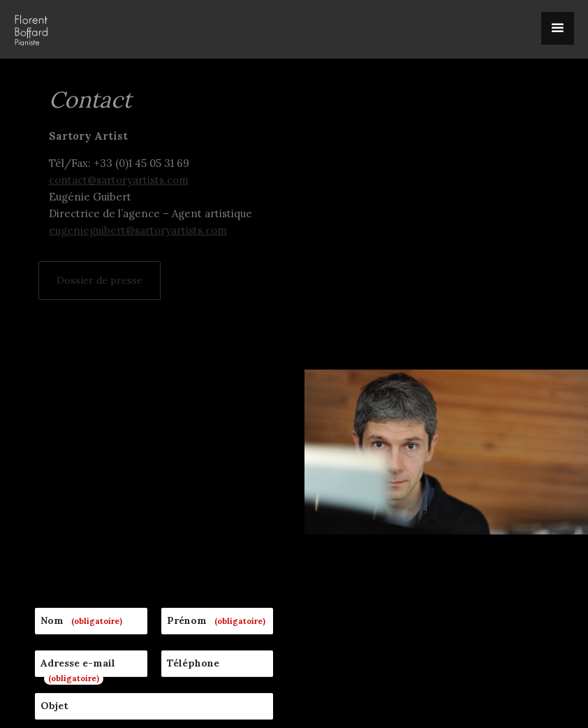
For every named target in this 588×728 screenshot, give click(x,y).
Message (62, 531)
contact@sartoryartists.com (119, 180)
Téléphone (193, 446)
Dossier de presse (100, 280)
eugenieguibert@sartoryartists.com (138, 230)
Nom (83, 403)
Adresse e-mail (78, 453)
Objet (54, 488)
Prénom (218, 403)
